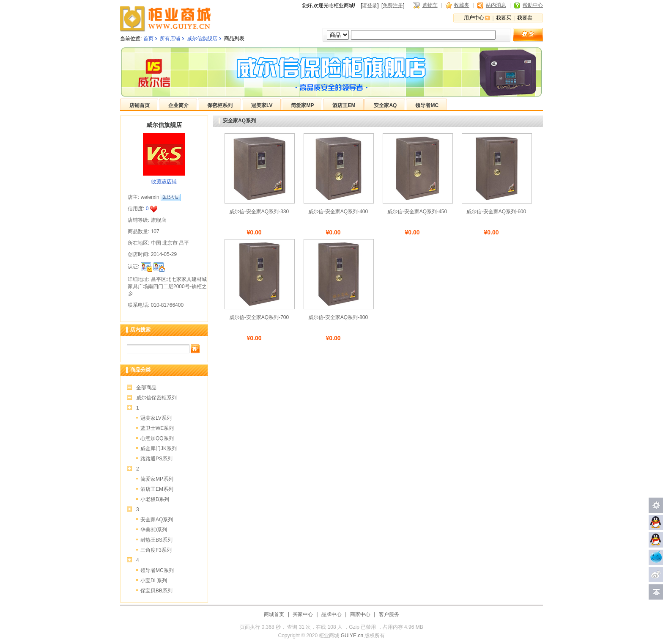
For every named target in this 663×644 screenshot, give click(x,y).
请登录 (370, 6)
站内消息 (496, 5)
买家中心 (303, 614)
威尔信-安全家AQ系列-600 (496, 212)
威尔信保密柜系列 (156, 398)
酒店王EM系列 (157, 489)
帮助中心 (533, 5)
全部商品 (146, 388)
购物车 (430, 5)
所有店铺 (170, 39)
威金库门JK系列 (159, 449)
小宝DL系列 (154, 581)
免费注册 (393, 6)
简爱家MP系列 (157, 479)
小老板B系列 (155, 499)
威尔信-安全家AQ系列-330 (259, 212)
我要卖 (525, 18)
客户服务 (389, 614)
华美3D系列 (154, 530)
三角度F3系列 (156, 550)
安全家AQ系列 (157, 520)
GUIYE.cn (352, 636)
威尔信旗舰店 (202, 39)
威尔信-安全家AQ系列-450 (417, 212)
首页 (148, 39)
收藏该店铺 (164, 182)
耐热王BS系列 (156, 540)
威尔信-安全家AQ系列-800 (338, 317)
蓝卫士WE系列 (157, 428)
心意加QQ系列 (157, 438)
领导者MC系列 (157, 570)
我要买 (504, 18)
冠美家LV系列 (156, 418)
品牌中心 (331, 614)
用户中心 (474, 18)
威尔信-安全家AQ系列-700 (259, 317)
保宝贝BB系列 (156, 591)
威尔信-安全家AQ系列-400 (338, 212)
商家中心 (360, 614)
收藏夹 (462, 5)
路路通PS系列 (156, 459)
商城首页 (274, 614)
